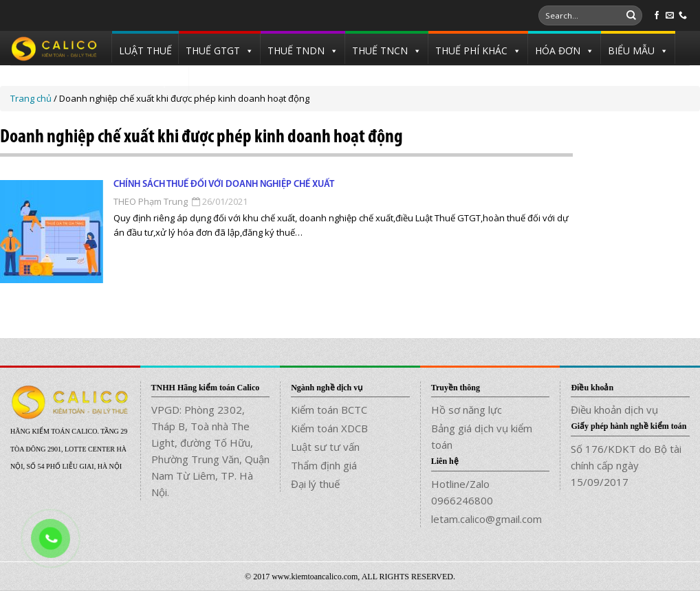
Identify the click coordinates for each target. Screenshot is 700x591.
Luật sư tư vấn (325, 447)
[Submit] (631, 16)
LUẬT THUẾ (145, 51)
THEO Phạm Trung (151, 201)
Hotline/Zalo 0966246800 (462, 492)
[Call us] (683, 16)
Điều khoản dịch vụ (614, 410)
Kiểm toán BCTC (329, 410)
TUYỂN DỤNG (151, 82)
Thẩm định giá (324, 465)
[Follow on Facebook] (657, 16)
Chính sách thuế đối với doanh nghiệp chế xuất (224, 185)
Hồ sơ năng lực (467, 410)
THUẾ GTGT (213, 51)
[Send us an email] (670, 16)
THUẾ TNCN (380, 51)
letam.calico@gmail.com (486, 519)
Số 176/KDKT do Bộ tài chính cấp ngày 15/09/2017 (626, 465)
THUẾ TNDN (296, 51)
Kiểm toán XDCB (329, 428)
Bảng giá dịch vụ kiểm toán (482, 436)
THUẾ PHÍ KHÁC (471, 51)
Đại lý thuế (315, 484)
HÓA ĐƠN (558, 51)
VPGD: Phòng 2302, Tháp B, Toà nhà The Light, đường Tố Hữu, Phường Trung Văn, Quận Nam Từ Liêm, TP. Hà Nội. (210, 451)
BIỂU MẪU (631, 51)
